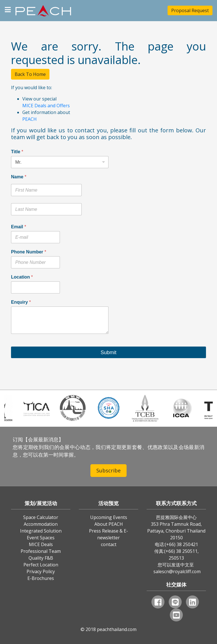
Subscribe (108, 470)
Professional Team (41, 551)
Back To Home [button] (30, 74)
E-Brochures (41, 578)
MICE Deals (41, 544)
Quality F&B (41, 558)
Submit (108, 352)
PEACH (30, 119)
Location (22, 277)
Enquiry (21, 302)
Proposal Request (190, 10)
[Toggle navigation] (8, 9)
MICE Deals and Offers (46, 106)
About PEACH (109, 524)
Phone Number (29, 252)
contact (109, 544)
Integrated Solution (41, 531)
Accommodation (41, 524)
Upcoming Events (109, 517)
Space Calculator (41, 517)
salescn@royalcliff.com (177, 571)
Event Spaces (41, 538)
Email (19, 227)
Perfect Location (41, 565)
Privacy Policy (41, 571)
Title (17, 152)
